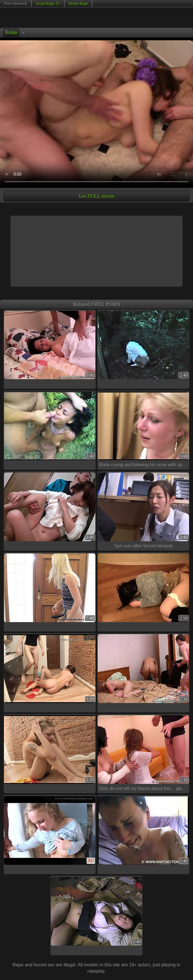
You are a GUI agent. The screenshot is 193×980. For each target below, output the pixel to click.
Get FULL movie (96, 196)
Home (11, 32)
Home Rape (78, 3)
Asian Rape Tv (48, 3)
